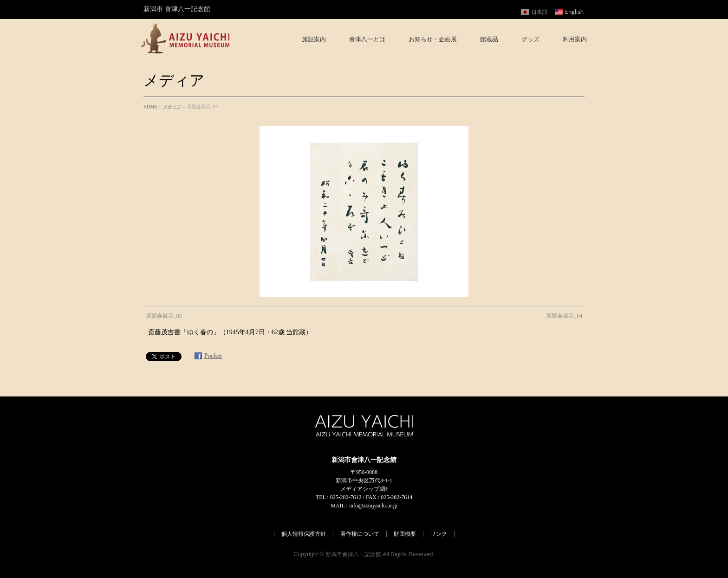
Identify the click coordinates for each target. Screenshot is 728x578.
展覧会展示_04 (564, 316)
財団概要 (405, 534)
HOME (150, 107)
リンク (439, 534)
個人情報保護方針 (304, 534)
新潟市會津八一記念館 (353, 554)
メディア (172, 107)
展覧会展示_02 (164, 316)
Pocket (213, 356)
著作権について (360, 534)
